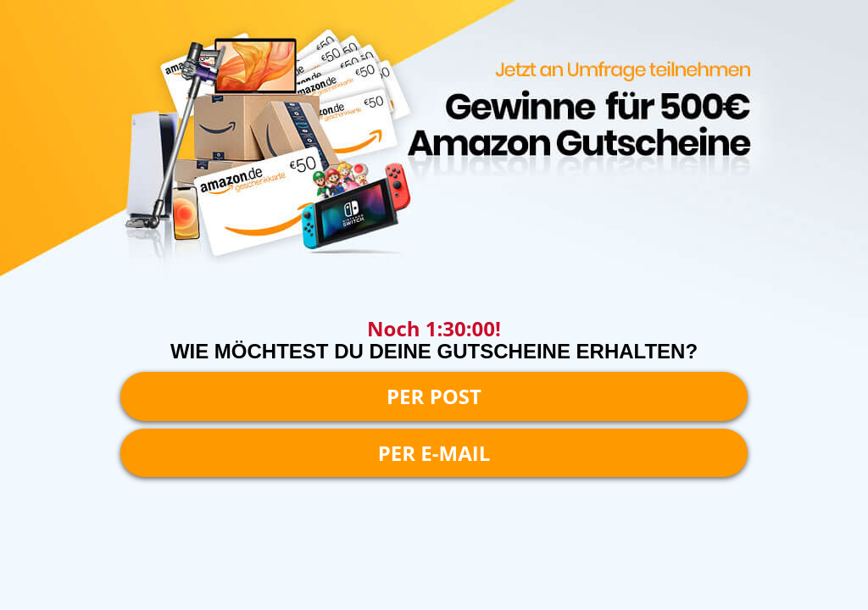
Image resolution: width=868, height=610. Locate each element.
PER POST (434, 396)
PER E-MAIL (434, 453)
